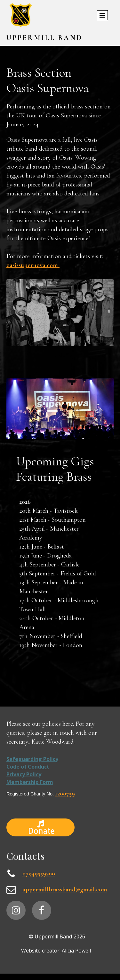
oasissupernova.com (33, 265)
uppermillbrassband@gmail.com (65, 889)
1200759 (65, 794)
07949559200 (39, 873)
